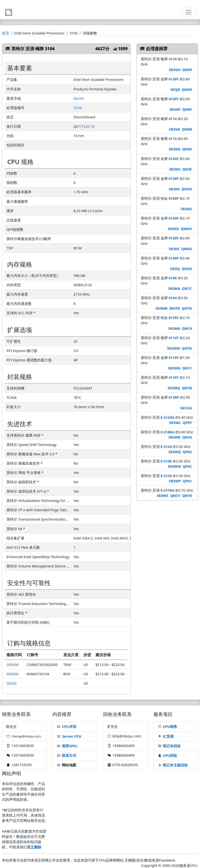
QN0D (11, 683)
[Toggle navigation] (189, 12)
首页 (5, 33)
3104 (77, 108)
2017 (89, 126)
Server (79, 98)
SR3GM (12, 665)
